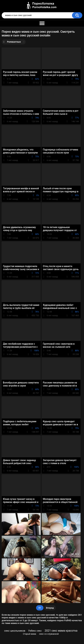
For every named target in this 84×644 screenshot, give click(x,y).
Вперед (50, 608)
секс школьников (15, 631)
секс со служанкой (49, 634)
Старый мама (30, 634)
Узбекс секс (35, 631)
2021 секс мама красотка (61, 631)
